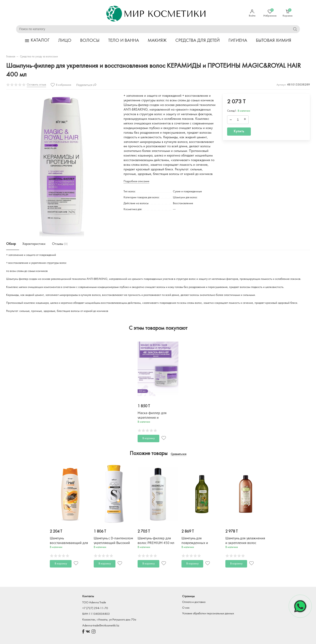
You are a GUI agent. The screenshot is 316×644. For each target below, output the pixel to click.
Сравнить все (179, 454)
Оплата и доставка (194, 602)
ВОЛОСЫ (90, 41)
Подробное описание (136, 181)
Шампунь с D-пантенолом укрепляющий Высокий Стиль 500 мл (113, 543)
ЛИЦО (65, 41)
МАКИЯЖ (157, 41)
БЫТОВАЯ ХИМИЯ (274, 41)
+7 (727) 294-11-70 (95, 608)
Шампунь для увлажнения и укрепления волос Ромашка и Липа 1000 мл (245, 543)
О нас (186, 608)
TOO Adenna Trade (94, 603)
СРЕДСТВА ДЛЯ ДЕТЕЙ (197, 41)
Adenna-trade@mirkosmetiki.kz (101, 626)
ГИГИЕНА (238, 41)
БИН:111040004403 (96, 614)
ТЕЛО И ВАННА (124, 41)
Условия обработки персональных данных (208, 614)
